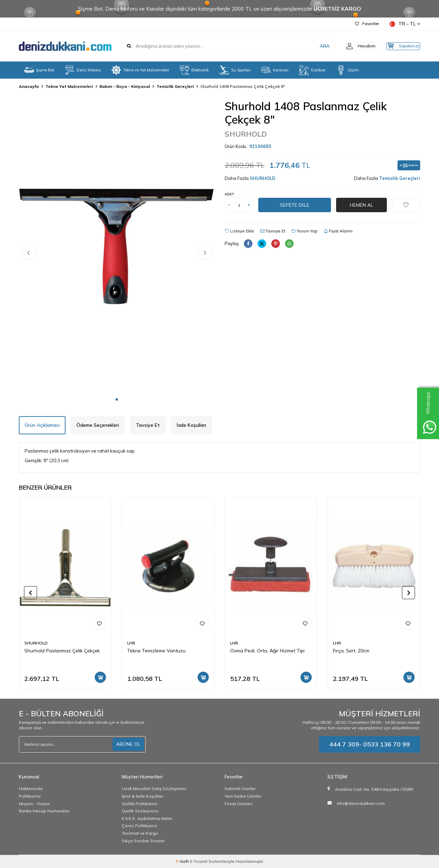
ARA (313, 46)
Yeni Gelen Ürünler (243, 796)
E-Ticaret (199, 861)
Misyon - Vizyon (34, 804)
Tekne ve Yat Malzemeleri (140, 70)
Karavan (275, 70)
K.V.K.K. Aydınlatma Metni (147, 818)
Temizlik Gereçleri (175, 86)
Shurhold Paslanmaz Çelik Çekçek (62, 651)
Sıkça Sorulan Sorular (143, 841)
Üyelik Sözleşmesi (140, 811)
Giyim (347, 70)
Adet (229, 194)
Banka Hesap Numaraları (44, 811)
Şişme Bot (39, 70)
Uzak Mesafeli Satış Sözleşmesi (154, 789)
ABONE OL (128, 744)
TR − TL (405, 24)
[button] (117, 399)
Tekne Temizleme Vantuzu (156, 651)
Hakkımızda (31, 789)
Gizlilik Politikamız (140, 804)
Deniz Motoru (83, 70)
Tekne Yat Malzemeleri (69, 86)
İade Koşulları (191, 425)
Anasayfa (29, 86)
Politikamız (30, 796)
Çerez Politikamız (139, 826)
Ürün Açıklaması (42, 425)
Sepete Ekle (295, 205)
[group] (117, 246)
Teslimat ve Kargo (140, 833)
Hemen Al (361, 205)
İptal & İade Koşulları (143, 796)
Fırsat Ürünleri (239, 804)
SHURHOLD (246, 134)
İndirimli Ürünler (240, 789)
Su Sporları (235, 70)
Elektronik (194, 70)
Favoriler (367, 24)
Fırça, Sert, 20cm (351, 651)
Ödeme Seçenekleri (98, 425)
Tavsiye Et (273, 231)
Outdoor (312, 70)
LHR (131, 643)
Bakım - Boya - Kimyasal (125, 86)
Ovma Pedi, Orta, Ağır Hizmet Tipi (267, 651)
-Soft (183, 861)
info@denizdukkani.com (361, 803)
